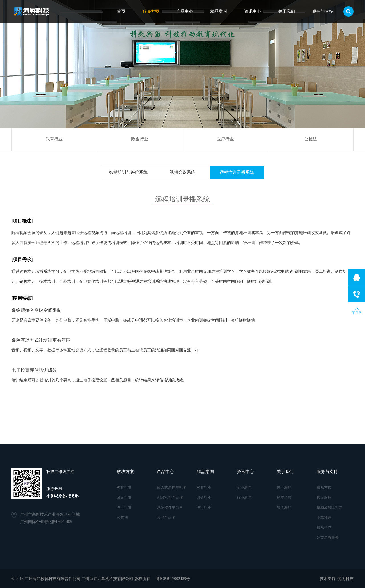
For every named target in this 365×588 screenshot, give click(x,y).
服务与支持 (323, 11)
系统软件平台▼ (170, 507)
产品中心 (185, 11)
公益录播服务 (328, 537)
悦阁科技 (346, 579)
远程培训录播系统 (237, 172)
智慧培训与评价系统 (128, 172)
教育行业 (54, 139)
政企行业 (140, 139)
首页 (121, 11)
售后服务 (324, 497)
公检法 (311, 139)
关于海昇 (284, 487)
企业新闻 (244, 487)
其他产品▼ (166, 517)
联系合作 (324, 527)
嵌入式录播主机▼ (172, 487)
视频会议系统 (182, 172)
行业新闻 (244, 497)
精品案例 (219, 11)
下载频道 (324, 517)
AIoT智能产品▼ (170, 497)
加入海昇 (284, 507)
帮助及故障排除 (329, 507)
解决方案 (151, 11)
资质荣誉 (284, 497)
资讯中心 (253, 11)
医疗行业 (225, 139)
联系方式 (324, 487)
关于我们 (287, 11)
